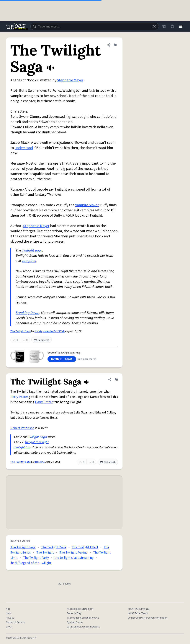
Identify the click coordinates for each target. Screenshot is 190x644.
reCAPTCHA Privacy (139, 609)
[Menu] (181, 26)
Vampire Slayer (87, 205)
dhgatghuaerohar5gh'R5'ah (50, 331)
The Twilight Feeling (73, 553)
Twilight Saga (38, 437)
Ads (8, 609)
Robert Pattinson (22, 428)
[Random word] (154, 26)
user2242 (40, 462)
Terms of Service (16, 622)
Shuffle (64, 584)
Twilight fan (22, 447)
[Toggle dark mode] (173, 26)
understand (24, 148)
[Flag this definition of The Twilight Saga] (115, 45)
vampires (29, 261)
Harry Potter (19, 397)
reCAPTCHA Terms (138, 613)
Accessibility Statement (80, 609)
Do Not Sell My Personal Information (147, 618)
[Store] (164, 26)
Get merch (42, 340)
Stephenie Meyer (70, 80)
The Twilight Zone (54, 547)
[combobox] (95, 26)
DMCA (9, 627)
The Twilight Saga (21, 331)
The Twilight (45, 553)
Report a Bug (74, 613)
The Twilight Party (36, 558)
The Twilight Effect (85, 547)
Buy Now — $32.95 (62, 359)
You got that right (37, 442)
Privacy (10, 618)
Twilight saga (32, 250)
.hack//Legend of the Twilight (31, 563)
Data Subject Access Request (83, 627)
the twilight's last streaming (74, 558)
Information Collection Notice (83, 618)
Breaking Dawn (27, 313)
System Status (75, 622)
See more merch (87, 359)
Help (8, 613)
